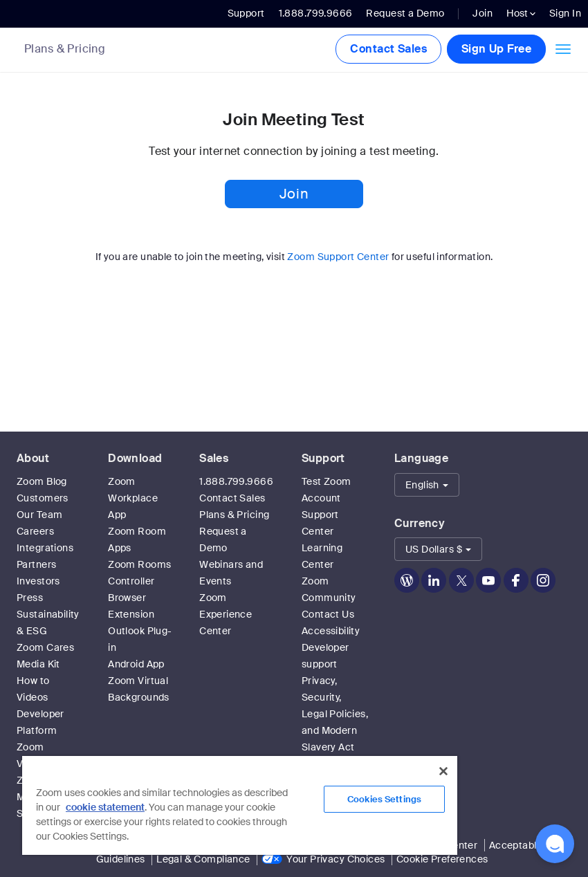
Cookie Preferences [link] (442, 859)
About (33, 458)
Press (30, 598)
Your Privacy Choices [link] (336, 859)
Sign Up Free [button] (496, 49)
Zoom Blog (42, 481)
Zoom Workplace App (133, 498)
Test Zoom (327, 481)
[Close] (443, 771)
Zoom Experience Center (226, 614)
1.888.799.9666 (236, 481)
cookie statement (105, 807)
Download (135, 458)
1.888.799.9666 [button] (316, 13)
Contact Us (328, 614)
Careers (35, 531)
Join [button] (294, 194)
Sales (214, 458)
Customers (43, 498)
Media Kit (38, 664)
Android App (136, 664)
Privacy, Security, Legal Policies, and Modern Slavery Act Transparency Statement (335, 730)
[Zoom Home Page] (7, 49)
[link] (75, 50)
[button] (427, 485)
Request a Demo (405, 13)
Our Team (39, 515)
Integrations (45, 548)
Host (521, 13)
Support (246, 13)
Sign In (565, 13)
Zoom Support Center (338, 257)
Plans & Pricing (65, 49)
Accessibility (331, 631)
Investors (38, 581)
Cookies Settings (384, 799)
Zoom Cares (45, 647)
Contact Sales (388, 49)
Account (321, 498)
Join (483, 13)
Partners (36, 564)
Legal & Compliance (203, 859)
